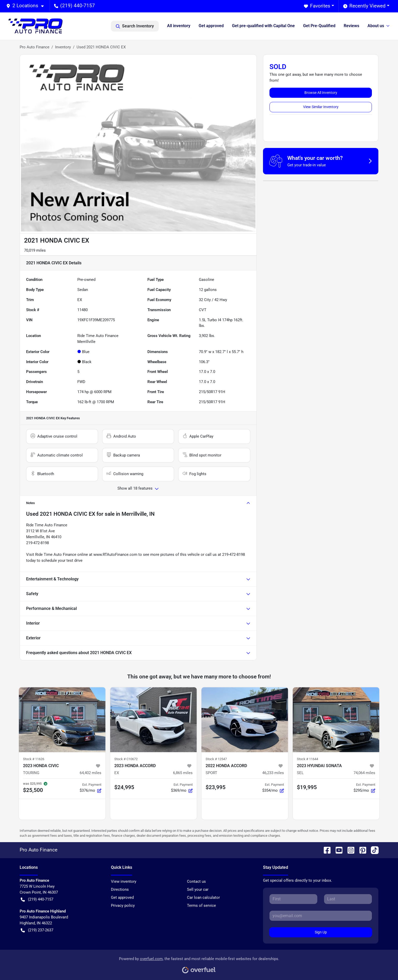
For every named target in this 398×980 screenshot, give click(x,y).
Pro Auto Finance (35, 47)
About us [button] (376, 26)
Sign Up (321, 932)
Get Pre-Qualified (319, 26)
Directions (120, 889)
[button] (27, 6)
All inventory (179, 26)
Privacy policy (123, 906)
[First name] (293, 899)
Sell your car (198, 889)
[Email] (321, 916)
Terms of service (201, 906)
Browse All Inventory (321, 93)
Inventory (63, 47)
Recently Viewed (364, 6)
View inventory (124, 881)
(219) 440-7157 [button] (74, 6)
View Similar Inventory (321, 107)
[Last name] (348, 899)
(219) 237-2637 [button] (37, 930)
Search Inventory (135, 26)
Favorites (317, 6)
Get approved (211, 26)
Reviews (351, 26)
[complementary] (382, 964)
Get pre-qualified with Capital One (263, 26)
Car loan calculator (203, 897)
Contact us (196, 881)
